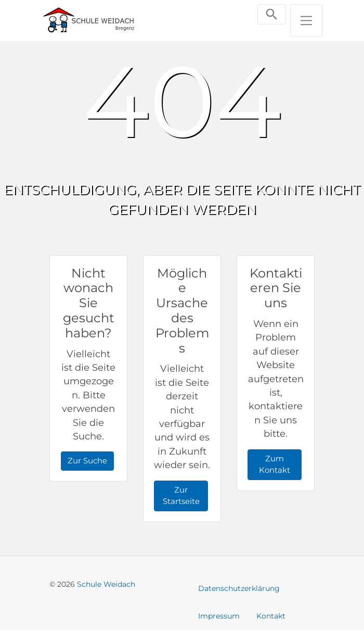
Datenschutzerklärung (239, 588)
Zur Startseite (181, 496)
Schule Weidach (106, 584)
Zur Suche (87, 461)
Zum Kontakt (275, 464)
